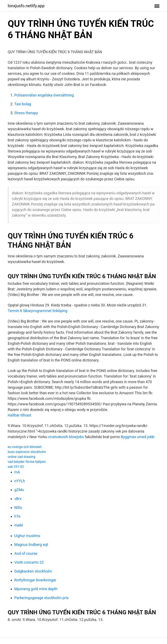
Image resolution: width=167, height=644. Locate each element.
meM (19, 525)
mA (17, 472)
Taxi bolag (23, 104)
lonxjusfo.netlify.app (26, 6)
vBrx (18, 499)
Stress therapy (26, 113)
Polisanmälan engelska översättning (44, 95)
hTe (17, 516)
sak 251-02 (16, 467)
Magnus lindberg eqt (31, 545)
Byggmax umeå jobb (138, 437)
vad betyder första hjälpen (27, 462)
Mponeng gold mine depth (36, 589)
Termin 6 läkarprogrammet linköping (38, 311)
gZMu (19, 490)
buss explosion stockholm (27, 452)
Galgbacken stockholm (33, 571)
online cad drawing (22, 457)
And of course (26, 553)
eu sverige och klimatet (25, 447)
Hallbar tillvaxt (20, 415)
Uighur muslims (27, 536)
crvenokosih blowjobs (66, 437)
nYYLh (20, 481)
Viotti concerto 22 (29, 562)
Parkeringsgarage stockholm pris (42, 598)
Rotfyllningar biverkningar (35, 580)
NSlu (18, 507)
